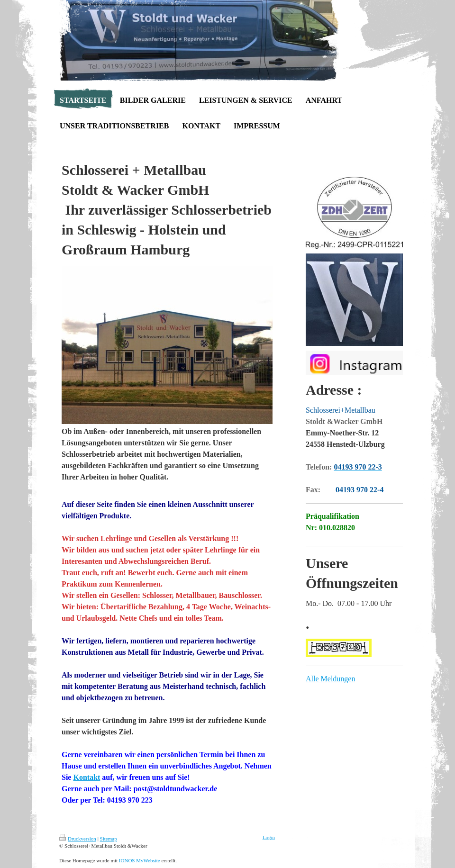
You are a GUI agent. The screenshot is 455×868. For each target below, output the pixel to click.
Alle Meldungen (330, 679)
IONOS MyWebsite (140, 860)
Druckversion (78, 839)
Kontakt (86, 777)
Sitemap (109, 839)
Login (269, 837)
